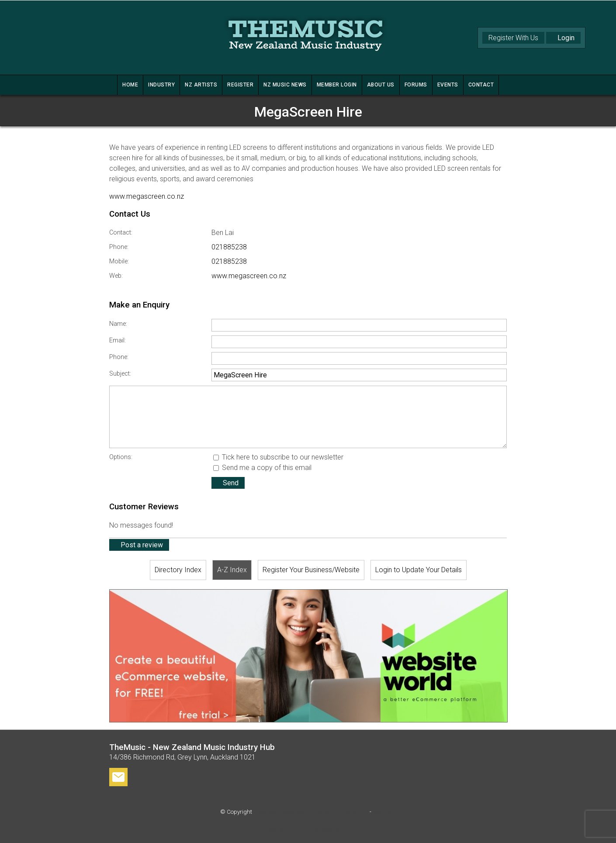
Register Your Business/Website (311, 570)
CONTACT (481, 85)
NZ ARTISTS (201, 85)
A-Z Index (232, 570)
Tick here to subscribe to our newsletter (278, 457)
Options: (121, 457)
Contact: (121, 233)
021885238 (229, 247)
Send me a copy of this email (262, 468)
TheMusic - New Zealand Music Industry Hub (311, 812)
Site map (384, 812)
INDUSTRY (161, 85)
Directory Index (178, 570)
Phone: (119, 247)
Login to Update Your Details (419, 570)
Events (448, 85)
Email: (118, 340)
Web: (116, 276)
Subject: (120, 374)
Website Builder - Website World (308, 829)
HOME (130, 85)
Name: (118, 324)
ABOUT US (381, 85)
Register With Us (513, 38)
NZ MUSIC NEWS (285, 85)
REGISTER (240, 85)
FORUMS (416, 85)
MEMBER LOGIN (337, 85)
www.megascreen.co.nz (147, 196)
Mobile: (119, 261)
